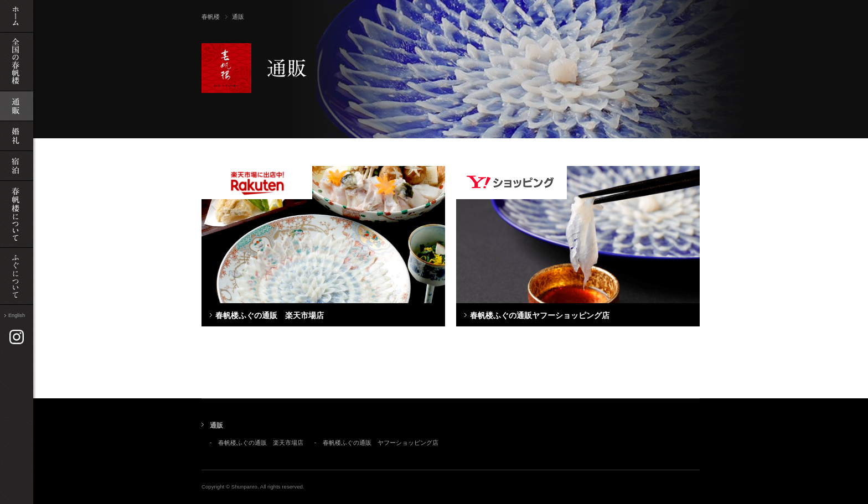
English (17, 315)
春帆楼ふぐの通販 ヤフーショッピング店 (381, 443)
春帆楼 (211, 17)
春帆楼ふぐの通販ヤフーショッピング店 (540, 316)
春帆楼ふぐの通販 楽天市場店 (270, 316)
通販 (216, 425)
